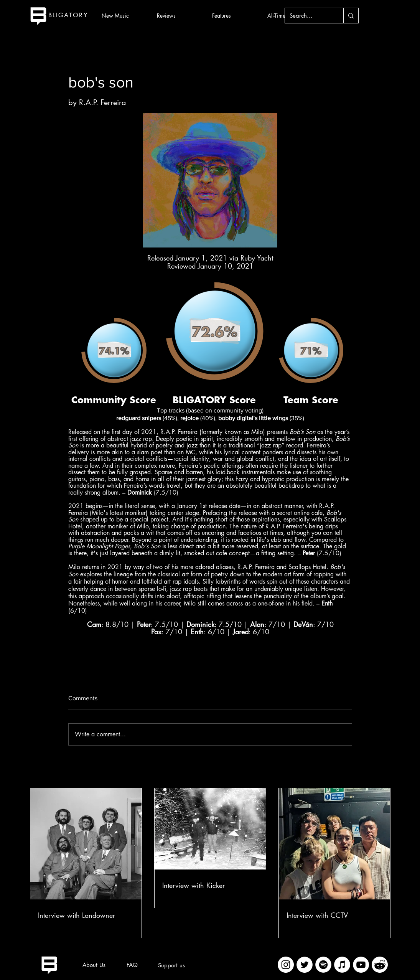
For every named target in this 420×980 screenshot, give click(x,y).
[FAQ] (132, 965)
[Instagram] (286, 965)
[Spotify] (323, 965)
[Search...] (308, 16)
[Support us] (171, 965)
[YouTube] (361, 965)
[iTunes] (342, 965)
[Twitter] (305, 965)
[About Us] (94, 965)
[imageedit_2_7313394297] (380, 965)
